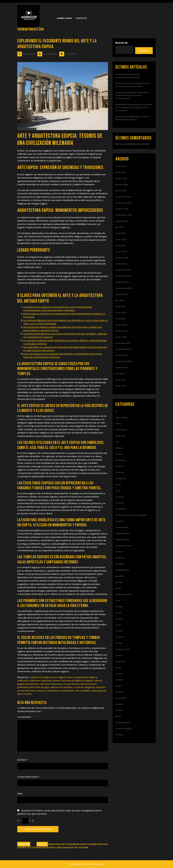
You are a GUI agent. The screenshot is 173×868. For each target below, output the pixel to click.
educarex (120, 558)
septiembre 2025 (124, 215)
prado (119, 686)
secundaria (121, 698)
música (119, 655)
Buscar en (122, 43)
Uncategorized (123, 722)
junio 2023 (120, 380)
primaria (120, 692)
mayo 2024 (121, 313)
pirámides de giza (39, 687)
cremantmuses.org (31, 29)
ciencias (120, 497)
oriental (119, 674)
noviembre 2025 (123, 203)
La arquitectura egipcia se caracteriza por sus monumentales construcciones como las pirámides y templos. (58, 309)
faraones (66, 680)
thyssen (119, 710)
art (117, 411)
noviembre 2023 (123, 349)
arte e (118, 424)
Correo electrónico (29, 777)
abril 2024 (120, 319)
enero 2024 (121, 337)
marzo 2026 (121, 178)
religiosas (90, 687)
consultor (120, 503)
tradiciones (52, 691)
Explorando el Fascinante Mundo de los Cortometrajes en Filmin (133, 85)
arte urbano (121, 430)
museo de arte (123, 649)
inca (118, 600)
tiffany (118, 716)
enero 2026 (121, 191)
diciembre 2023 (123, 343)
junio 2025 (120, 233)
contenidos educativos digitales (131, 515)
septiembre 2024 (124, 288)
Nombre (23, 760)
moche (119, 631)
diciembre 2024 (123, 270)
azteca (119, 448)
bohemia (120, 472)
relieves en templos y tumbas (67, 687)
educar (119, 552)
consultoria (121, 509)
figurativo (120, 576)
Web (20, 794)
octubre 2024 (122, 282)
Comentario (25, 717)
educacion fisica (124, 546)
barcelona (121, 460)
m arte (119, 613)
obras (118, 668)
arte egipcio (60, 677)
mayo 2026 (121, 166)
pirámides (23, 687)
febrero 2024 (122, 331)
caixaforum (121, 478)
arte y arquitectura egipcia (82, 677)
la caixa (119, 607)
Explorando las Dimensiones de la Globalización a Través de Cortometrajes (132, 95)
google (119, 582)
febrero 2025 (122, 258)
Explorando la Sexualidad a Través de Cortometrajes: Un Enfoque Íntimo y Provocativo (134, 107)
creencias (46, 680)
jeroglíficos (78, 680)
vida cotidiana (83, 691)
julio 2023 (120, 374)
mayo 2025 (121, 239)
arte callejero (122, 417)
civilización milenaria (28, 680)
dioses (56, 680)
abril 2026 (120, 172)
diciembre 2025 (123, 197)
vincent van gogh (124, 729)
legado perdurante (28, 684)
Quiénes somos (64, 18)
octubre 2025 (122, 209)
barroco (120, 466)
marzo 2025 (121, 252)
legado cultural (94, 680)
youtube (120, 735)
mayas (119, 619)
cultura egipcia (123, 533)
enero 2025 (121, 264)
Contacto (81, 18)
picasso (119, 680)
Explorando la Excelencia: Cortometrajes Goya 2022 (128, 76)
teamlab (120, 704)
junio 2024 (120, 307)
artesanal (120, 436)
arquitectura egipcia (40, 677)
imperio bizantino (124, 594)
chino (118, 491)
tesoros (41, 691)
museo (119, 643)
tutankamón (67, 691)
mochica (120, 637)
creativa (120, 521)
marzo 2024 (121, 325)
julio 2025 (120, 227)
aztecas (119, 454)
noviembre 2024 (124, 276)
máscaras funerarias (51, 684)
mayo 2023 (121, 386)
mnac (118, 625)
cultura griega (122, 539)
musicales (120, 661)
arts (117, 442)
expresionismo (123, 570)
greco (118, 588)
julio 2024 (120, 300)
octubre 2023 (122, 355)
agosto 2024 (122, 294)
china (118, 485)
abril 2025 (120, 246)
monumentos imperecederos (80, 684)
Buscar (144, 51)
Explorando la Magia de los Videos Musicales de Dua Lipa (132, 118)
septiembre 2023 (124, 361)
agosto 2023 (122, 368)
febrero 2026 (122, 185)
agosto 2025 (122, 221)
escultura (120, 564)
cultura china (122, 527)
